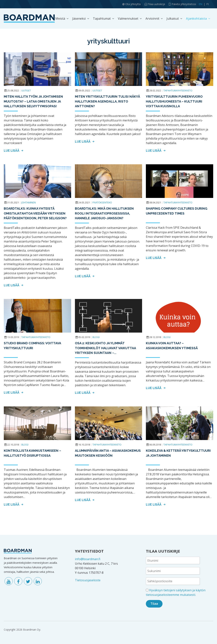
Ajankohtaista (196, 19)
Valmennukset (128, 19)
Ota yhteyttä (133, 4)
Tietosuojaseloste (88, 580)
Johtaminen (29, 202)
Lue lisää (14, 151)
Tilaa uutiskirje (156, 4)
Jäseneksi (79, 19)
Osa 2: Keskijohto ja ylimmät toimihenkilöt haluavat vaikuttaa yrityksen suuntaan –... (106, 348)
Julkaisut (173, 19)
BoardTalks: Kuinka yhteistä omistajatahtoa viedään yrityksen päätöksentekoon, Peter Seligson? (36, 213)
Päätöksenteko (102, 202)
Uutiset (26, 90)
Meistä (60, 19)
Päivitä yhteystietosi (184, 4)
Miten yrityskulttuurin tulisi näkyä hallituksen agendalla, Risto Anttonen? (107, 101)
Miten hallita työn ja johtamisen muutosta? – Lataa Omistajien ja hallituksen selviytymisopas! (34, 101)
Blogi (96, 337)
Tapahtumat (102, 19)
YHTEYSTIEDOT (89, 551)
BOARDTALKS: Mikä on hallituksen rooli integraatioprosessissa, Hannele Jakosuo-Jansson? (105, 213)
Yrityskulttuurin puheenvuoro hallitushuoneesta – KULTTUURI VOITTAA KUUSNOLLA (174, 101)
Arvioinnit (152, 19)
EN (200, 4)
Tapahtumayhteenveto (178, 90)
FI (208, 4)
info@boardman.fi (88, 559)
